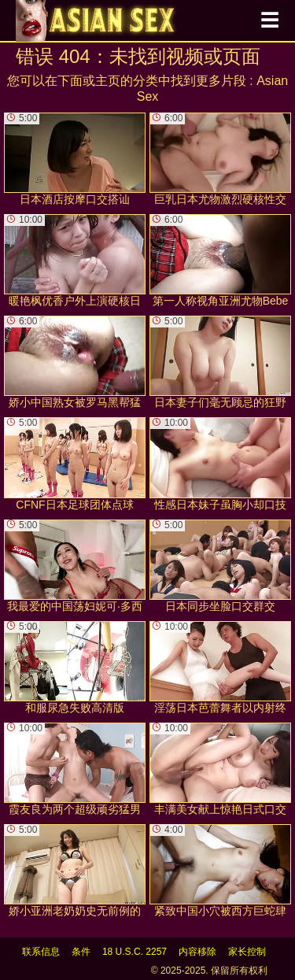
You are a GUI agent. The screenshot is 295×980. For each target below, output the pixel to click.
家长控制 (247, 952)
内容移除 (197, 952)
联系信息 (41, 952)
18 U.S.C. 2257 (135, 952)
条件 (81, 952)
